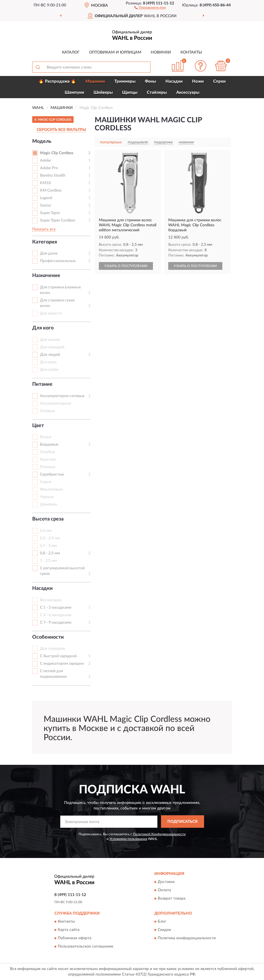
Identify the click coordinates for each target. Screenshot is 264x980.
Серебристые (52, 474)
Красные (48, 459)
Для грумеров (52, 649)
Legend (46, 198)
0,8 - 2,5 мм (50, 553)
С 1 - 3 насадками (56, 608)
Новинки (161, 52)
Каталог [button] (71, 52)
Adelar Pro (49, 168)
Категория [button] (45, 242)
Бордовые (49, 445)
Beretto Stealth (53, 176)
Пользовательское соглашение (86, 946)
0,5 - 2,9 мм (50, 538)
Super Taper (50, 213)
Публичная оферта (75, 938)
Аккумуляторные (56, 403)
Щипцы (130, 92)
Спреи (219, 81)
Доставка (166, 882)
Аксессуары (188, 92)
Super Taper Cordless (58, 220)
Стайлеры (157, 92)
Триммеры (125, 81)
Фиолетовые (51, 489)
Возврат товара (172, 898)
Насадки (174, 81)
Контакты (191, 52)
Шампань (49, 504)
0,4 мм (46, 531)
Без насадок (51, 600)
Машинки (95, 81)
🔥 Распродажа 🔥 (57, 81)
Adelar (46, 161)
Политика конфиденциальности (187, 938)
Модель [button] (42, 141)
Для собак (49, 370)
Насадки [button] (42, 588)
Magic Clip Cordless (57, 153)
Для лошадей (52, 347)
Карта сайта (69, 930)
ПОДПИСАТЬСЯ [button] (183, 822)
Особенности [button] (48, 637)
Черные (47, 497)
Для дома (49, 253)
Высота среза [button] (48, 519)
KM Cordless (51, 191)
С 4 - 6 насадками (56, 615)
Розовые (48, 467)
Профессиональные (58, 261)
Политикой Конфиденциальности (159, 834)
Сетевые (47, 411)
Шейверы (103, 92)
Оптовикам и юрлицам (115, 52)
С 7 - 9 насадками (56, 623)
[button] (150, 7)
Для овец (48, 362)
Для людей (50, 355)
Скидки (164, 930)
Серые (46, 482)
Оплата (164, 890)
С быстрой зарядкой (58, 656)
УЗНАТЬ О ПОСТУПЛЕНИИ (126, 266)
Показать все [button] (44, 229)
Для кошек (50, 340)
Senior (46, 205)
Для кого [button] (43, 328)
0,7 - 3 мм (48, 546)
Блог (162, 921)
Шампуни (74, 92)
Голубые (47, 452)
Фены (150, 81)
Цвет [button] (38, 426)
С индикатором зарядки (62, 664)
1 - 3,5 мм (48, 561)
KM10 (45, 183)
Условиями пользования (128, 839)
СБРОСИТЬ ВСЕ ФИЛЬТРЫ (61, 130)
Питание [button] (42, 384)
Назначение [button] (46, 276)
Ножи (198, 81)
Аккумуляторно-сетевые (62, 396)
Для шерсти (51, 313)
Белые (46, 437)
